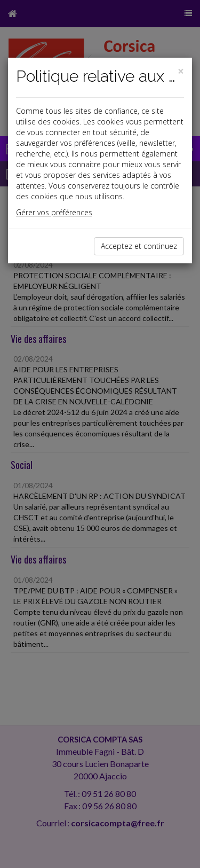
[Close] (181, 71)
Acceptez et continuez (139, 246)
